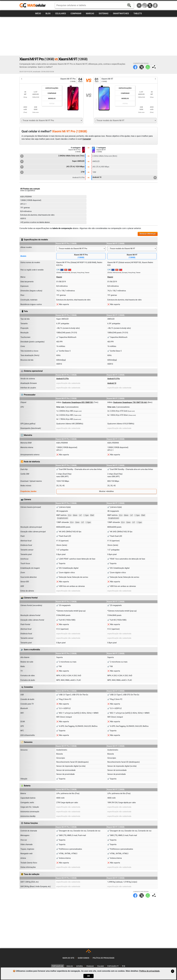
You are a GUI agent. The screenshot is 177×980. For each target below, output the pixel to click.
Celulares (61, 13)
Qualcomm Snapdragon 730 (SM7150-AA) (130, 402)
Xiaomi (59, 277)
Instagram (145, 5)
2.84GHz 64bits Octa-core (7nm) (52, 156)
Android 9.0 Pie (63, 379)
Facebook (155, 5)
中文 (124, 966)
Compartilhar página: (154, 67)
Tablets (138, 13)
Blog (48, 13)
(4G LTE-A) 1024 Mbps (52, 167)
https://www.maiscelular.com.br (33, 5)
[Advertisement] (88, 36)
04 (80, 80)
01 (97, 80)
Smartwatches (121, 13)
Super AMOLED (52, 161)
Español (80, 966)
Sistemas (104, 13)
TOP (89, 952)
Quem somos (84, 958)
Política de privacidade (104, 958)
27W (52, 172)
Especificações (52, 88)
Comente (87, 139)
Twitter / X (150, 5)
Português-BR (58, 966)
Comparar (76, 13)
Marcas (90, 13)
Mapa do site (68, 958)
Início (38, 13)
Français (90, 966)
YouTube (139, 5)
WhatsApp (148, 67)
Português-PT (113, 966)
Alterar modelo (26, 247)
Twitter (142, 67)
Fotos (52, 104)
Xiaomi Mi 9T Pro (81, 256)
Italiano (101, 966)
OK (88, 976)
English (70, 966)
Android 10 (125, 178)
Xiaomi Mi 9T (132, 256)
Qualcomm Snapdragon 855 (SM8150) (78, 402)
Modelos (52, 98)
